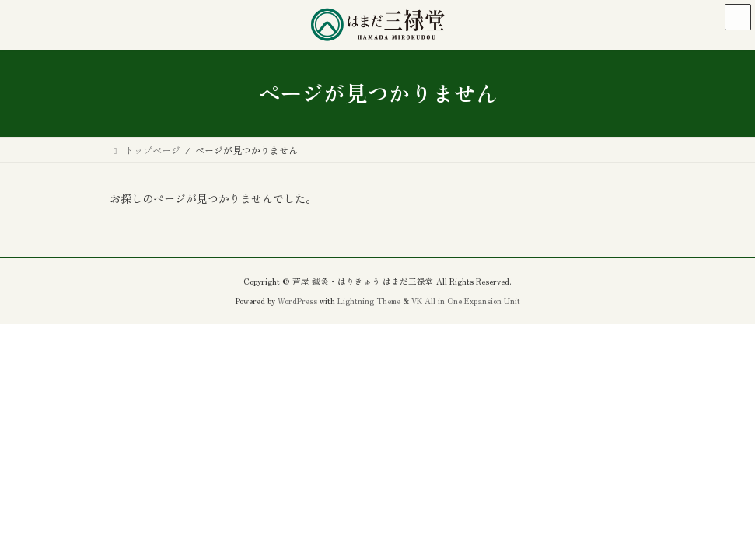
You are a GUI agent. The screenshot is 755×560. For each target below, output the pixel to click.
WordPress (297, 301)
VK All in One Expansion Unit (466, 301)
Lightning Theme (369, 301)
